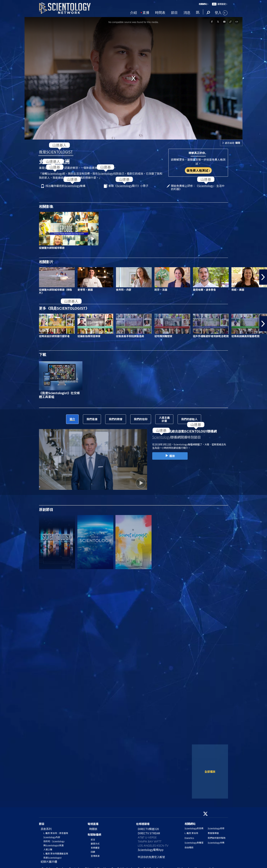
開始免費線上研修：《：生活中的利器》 (198, 187)
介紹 (133, 12)
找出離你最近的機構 (65, 186)
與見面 (54, 845)
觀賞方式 (95, 844)
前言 (93, 839)
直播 (146, 12)
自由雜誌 (189, 847)
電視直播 (93, 824)
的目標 (194, 828)
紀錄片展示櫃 (49, 862)
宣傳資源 (95, 856)
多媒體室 (95, 848)
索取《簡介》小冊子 (128, 186)
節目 (174, 12)
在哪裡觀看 (143, 824)
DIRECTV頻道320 (148, 829)
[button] (263, 277)
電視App (151, 850)
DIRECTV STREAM (149, 833)
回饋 (93, 852)
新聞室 (194, 843)
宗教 (216, 843)
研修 (216, 828)
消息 (187, 12)
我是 (56, 152)
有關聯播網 (94, 834)
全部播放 (210, 771)
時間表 (160, 12)
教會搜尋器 (213, 833)
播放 (170, 456)
